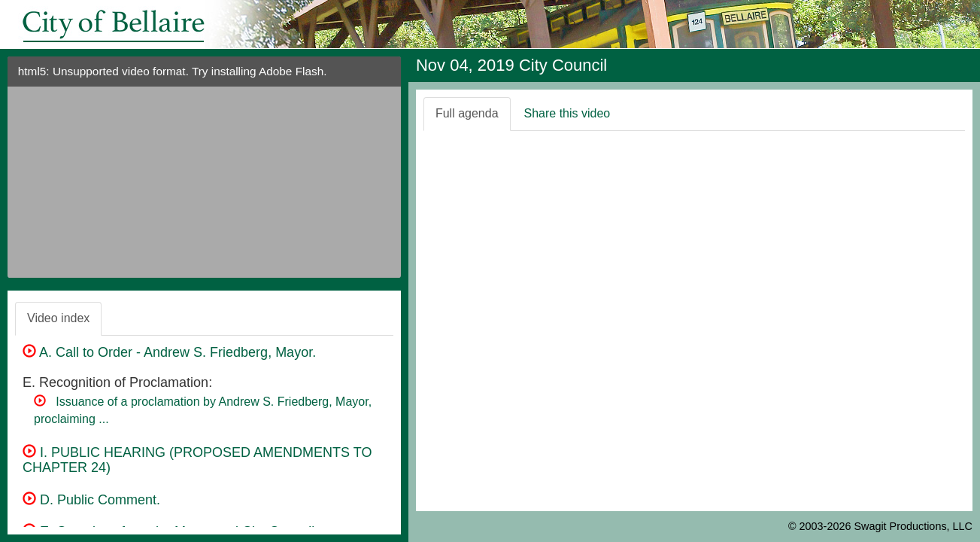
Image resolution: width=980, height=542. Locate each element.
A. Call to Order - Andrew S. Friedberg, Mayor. (169, 352)
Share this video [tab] (567, 113)
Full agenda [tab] (467, 113)
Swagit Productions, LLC (913, 526)
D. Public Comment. (91, 500)
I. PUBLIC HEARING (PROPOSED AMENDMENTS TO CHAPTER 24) (197, 460)
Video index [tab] (58, 318)
